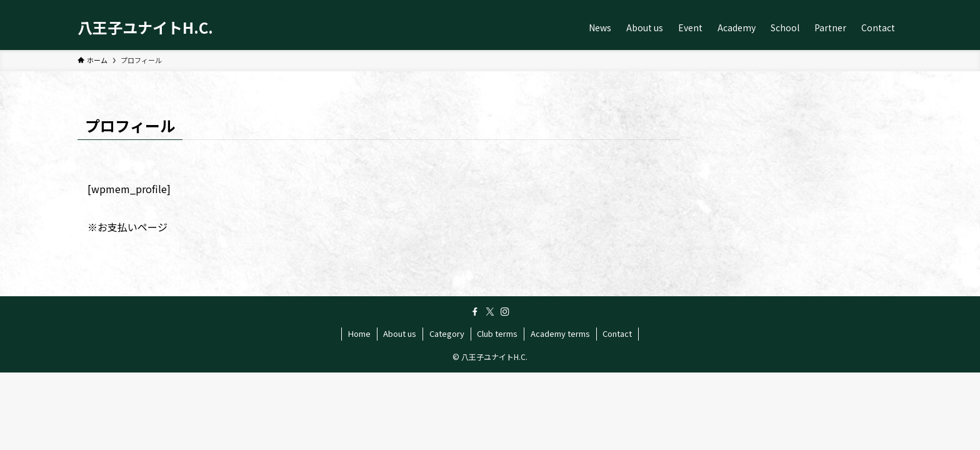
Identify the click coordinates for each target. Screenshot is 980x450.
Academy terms (560, 333)
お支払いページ (132, 227)
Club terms (497, 333)
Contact (617, 333)
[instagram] (505, 312)
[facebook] (475, 312)
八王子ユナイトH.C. (145, 27)
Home (359, 333)
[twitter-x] (490, 312)
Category (447, 333)
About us (400, 333)
